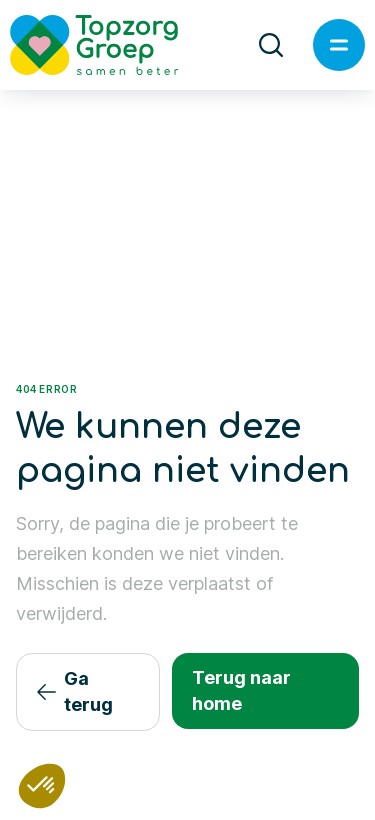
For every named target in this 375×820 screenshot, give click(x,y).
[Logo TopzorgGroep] (111, 45)
